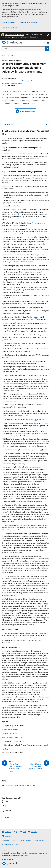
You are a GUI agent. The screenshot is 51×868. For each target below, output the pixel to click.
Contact (21, 841)
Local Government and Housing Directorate (22, 81)
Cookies (29, 841)
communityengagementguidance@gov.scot (20, 786)
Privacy (18, 844)
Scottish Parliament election (15, 35)
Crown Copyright (39, 841)
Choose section (25, 124)
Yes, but (8, 811)
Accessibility (5, 841)
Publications (11, 55)
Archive (14, 841)
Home (3, 55)
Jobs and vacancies (8, 844)
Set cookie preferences (9, 28)
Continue (6, 817)
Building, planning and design (14, 83)
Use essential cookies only (28, 23)
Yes (7, 801)
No (6, 806)
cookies (10, 3)
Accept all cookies (9, 23)
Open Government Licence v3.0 (31, 853)
